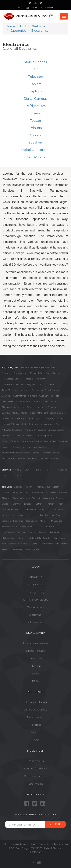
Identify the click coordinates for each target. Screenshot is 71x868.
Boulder (24, 492)
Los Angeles (42, 515)
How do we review (35, 643)
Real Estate (7, 379)
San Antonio (61, 544)
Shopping (7, 407)
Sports (59, 424)
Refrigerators (35, 106)
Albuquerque (44, 487)
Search (36, 732)
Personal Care (37, 373)
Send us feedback (35, 768)
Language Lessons (54, 419)
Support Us (36, 584)
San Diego (60, 538)
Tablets (36, 84)
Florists (35, 453)
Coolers (36, 135)
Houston (19, 510)
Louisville (7, 521)
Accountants (8, 458)
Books (5, 447)
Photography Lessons (35, 430)
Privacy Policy (35, 592)
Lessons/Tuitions (10, 424)
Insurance (49, 424)
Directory (36, 658)
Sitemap (35, 666)
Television (36, 77)
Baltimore (51, 492)
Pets (57, 396)
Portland (54, 532)
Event (29, 407)
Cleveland (61, 498)
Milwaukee (57, 521)
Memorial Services (47, 407)
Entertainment (52, 390)
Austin (29, 487)
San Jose (23, 544)
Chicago (6, 498)
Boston (56, 487)
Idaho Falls (31, 510)
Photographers (21, 373)
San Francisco (9, 544)
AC (36, 69)
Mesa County (31, 521)
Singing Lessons (56, 430)
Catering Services (11, 441)
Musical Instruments (31, 424)
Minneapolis (8, 527)
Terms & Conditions (35, 600)
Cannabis (7, 373)
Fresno (61, 504)
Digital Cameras (35, 99)
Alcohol (24, 390)
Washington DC (33, 549)
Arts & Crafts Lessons (12, 430)
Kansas (5, 515)
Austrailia (63, 470)
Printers (36, 128)
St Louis (33, 544)
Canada (17, 475)
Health (52, 384)
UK (48, 470)
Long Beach (56, 515)
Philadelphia (8, 538)
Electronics (37, 390)
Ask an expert (35, 717)
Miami (43, 521)
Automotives (19, 396)
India (38, 470)
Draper (28, 504)
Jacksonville (59, 510)
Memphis (18, 521)
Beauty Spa (50, 441)
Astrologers (42, 413)
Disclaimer (35, 615)
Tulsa (5, 549)
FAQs (36, 681)
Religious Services (27, 436)
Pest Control (50, 401)
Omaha (32, 532)
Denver (17, 504)
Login (35, 740)
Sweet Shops (20, 447)
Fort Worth (7, 510)
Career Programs (35, 419)
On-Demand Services (13, 384)
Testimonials (35, 607)
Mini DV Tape (35, 157)
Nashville (47, 8)
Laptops (36, 91)
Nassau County (35, 527)
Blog (20, 8)
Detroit (39, 504)
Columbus (48, 498)
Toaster (36, 121)
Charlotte (37, 498)
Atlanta (18, 487)
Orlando (21, 532)
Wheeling (18, 549)
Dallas (5, 504)
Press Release (35, 651)
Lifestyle (6, 396)
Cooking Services (51, 453)
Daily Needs (8, 401)
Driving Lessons (46, 436)
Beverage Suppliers (38, 447)
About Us (36, 577)
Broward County (10, 492)
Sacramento (47, 544)
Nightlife (32, 396)
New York (50, 527)
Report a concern (36, 776)
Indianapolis (45, 510)
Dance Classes (9, 436)
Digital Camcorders (36, 150)
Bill (39, 384)
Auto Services (46, 396)
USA (27, 470)
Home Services (23, 401)
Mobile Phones (35, 62)
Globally (17, 470)
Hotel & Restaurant (36, 379)
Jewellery (55, 458)
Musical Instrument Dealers (16, 453)
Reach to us (36, 761)
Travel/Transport (10, 390)
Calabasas (62, 492)
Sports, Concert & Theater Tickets (18, 413)
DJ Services (8, 419)
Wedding (20, 419)
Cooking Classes (58, 413)
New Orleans (8, 532)
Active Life (19, 407)
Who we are (35, 622)
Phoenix (43, 532)
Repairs (36, 401)
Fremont (51, 504)
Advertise (36, 725)
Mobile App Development (44, 367)
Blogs (35, 674)
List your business (36, 710)
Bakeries (21, 458)
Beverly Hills (38, 492)
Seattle (47, 538)
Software (24, 367)
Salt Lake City (34, 538)
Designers (30, 384)
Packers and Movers (38, 458)
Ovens (35, 113)
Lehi (27, 515)
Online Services (54, 373)
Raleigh (21, 538)
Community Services (32, 441)
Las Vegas (18, 515)
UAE (4, 475)
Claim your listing (36, 702)
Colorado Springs (21, 498)
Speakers (36, 142)
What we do (35, 784)
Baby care (63, 441)
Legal (18, 379)
